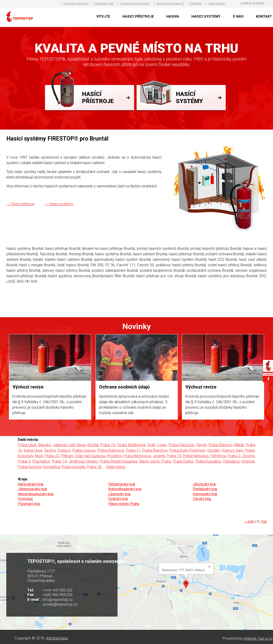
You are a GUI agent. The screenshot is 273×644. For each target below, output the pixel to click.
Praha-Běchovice (137, 456)
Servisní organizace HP (170, 3)
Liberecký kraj (119, 494)
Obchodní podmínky (76, 3)
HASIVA (173, 16)
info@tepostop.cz (57, 599)
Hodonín (248, 461)
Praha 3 (24, 461)
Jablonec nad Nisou (69, 445)
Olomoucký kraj (205, 494)
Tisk (264, 522)
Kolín (152, 445)
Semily (201, 445)
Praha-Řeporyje (155, 450)
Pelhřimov (218, 456)
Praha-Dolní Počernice (187, 450)
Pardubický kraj (205, 489)
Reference (196, 3)
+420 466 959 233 (58, 595)
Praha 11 (133, 450)
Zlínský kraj (202, 499)
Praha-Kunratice (208, 461)
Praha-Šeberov (220, 445)
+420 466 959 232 (58, 590)
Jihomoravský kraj (32, 489)
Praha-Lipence (84, 450)
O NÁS (238, 16)
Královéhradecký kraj (125, 489)
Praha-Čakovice (181, 445)
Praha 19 (108, 445)
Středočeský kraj (122, 484)
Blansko (45, 445)
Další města (116, 467)
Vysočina (25, 499)
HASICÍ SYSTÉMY (206, 16)
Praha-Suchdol (30, 467)
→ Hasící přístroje (20, 204)
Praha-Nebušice (196, 456)
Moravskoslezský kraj (36, 494)
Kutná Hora (33, 450)
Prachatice (41, 461)
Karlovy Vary (233, 450)
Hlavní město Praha (155, 461)
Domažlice (52, 467)
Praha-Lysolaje (73, 467)
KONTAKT (264, 16)
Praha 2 (234, 456)
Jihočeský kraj (204, 484)
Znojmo (248, 456)
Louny (162, 445)
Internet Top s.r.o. (258, 638)
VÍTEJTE (103, 16)
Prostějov (114, 456)
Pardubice (231, 461)
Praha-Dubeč (183, 461)
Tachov (50, 450)
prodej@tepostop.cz (60, 604)
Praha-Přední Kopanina (119, 461)
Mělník (239, 445)
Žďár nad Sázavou (90, 456)
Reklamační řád (104, 3)
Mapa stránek (217, 3)
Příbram (67, 456)
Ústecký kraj (118, 499)
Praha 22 (52, 456)
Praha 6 (64, 450)
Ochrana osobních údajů (135, 3)
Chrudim (214, 450)
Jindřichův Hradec (83, 461)
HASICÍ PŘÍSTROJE (138, 16)
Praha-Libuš (27, 445)
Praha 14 (59, 461)
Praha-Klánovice (111, 450)
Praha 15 (174, 456)
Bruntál (93, 445)
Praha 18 (94, 467)
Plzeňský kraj (29, 504)
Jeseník (159, 456)
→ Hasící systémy (59, 204)
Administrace (57, 638)
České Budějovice (131, 445)
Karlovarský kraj (31, 484)
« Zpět (249, 522)
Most (39, 456)
